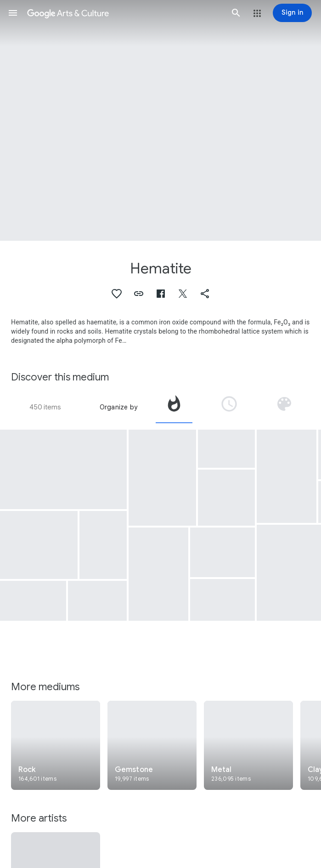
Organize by (118, 407)
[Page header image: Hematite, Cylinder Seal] (160, 120)
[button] (13, 13)
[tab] (174, 407)
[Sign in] (292, 13)
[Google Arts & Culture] (124, 13)
